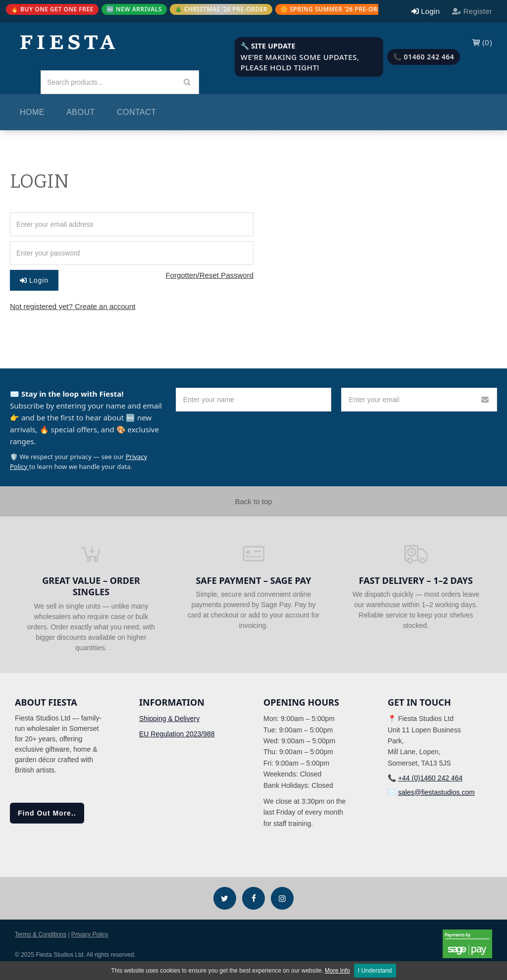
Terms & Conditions (41, 934)
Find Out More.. (47, 813)
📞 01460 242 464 (424, 57)
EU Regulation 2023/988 (177, 734)
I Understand (375, 971)
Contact (137, 112)
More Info (337, 971)
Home (32, 112)
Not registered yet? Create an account (73, 306)
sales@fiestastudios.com (436, 792)
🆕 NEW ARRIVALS (134, 9)
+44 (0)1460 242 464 (430, 778)
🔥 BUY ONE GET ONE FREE (52, 9)
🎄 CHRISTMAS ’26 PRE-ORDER (221, 9)
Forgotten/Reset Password (209, 275)
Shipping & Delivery (169, 719)
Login (34, 280)
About (81, 112)
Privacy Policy (90, 934)
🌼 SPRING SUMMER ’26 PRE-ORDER (335, 9)
